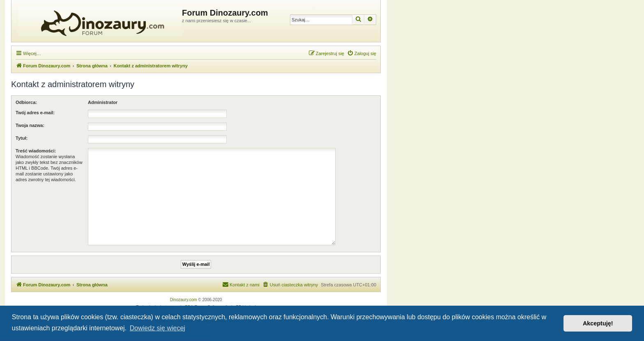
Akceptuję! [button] (598, 323)
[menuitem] (362, 53)
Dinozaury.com (184, 300)
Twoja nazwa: (30, 125)
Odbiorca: (26, 102)
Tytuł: (22, 138)
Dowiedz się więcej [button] (158, 328)
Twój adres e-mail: (35, 113)
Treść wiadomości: (36, 151)
